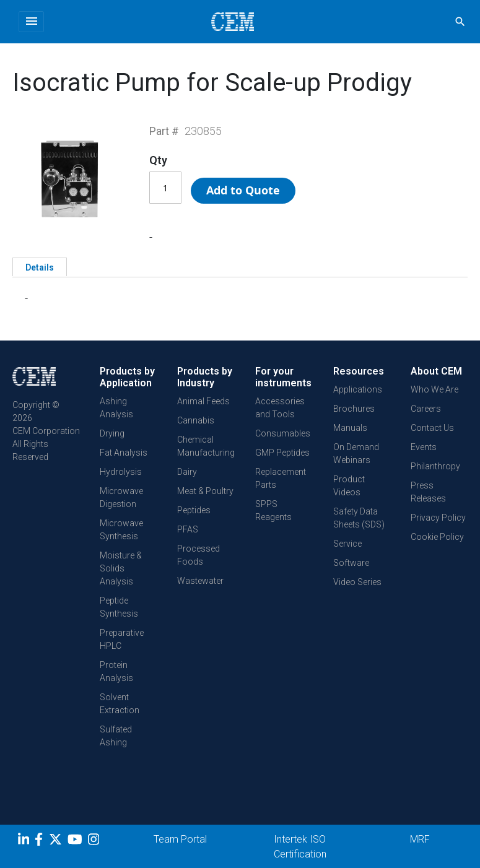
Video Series (357, 582)
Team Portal (180, 839)
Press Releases (428, 492)
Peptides (194, 510)
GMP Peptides (282, 453)
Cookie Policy (437, 537)
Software (351, 563)
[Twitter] (57, 841)
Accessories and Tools (280, 408)
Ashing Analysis (116, 408)
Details (40, 267)
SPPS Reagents (273, 510)
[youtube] (76, 841)
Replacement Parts (281, 478)
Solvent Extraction (120, 704)
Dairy (187, 472)
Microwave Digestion (121, 497)
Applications (358, 389)
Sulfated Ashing (116, 736)
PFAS (188, 529)
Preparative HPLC (122, 639)
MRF (420, 839)
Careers (426, 409)
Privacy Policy (438, 518)
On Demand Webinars (356, 454)
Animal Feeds (203, 401)
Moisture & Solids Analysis (121, 568)
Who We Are (434, 389)
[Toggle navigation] (31, 22)
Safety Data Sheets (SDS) (359, 518)
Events (424, 447)
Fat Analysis (124, 453)
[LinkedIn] (25, 841)
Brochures (354, 409)
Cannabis (196, 420)
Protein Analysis (116, 671)
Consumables (283, 433)
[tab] (40, 267)
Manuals (350, 428)
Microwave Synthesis (121, 530)
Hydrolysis (121, 472)
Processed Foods (199, 555)
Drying (112, 433)
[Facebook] (42, 841)
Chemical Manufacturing (206, 446)
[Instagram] (95, 841)
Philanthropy (435, 466)
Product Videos (349, 486)
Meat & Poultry (205, 491)
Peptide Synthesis (119, 607)
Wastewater (200, 581)
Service (347, 544)
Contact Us (432, 428)
